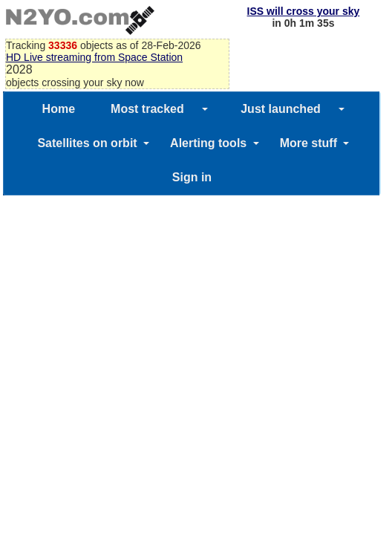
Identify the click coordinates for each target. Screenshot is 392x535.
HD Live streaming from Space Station (94, 57)
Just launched (281, 109)
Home (59, 109)
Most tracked (147, 109)
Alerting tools (208, 143)
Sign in (192, 177)
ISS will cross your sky (304, 11)
